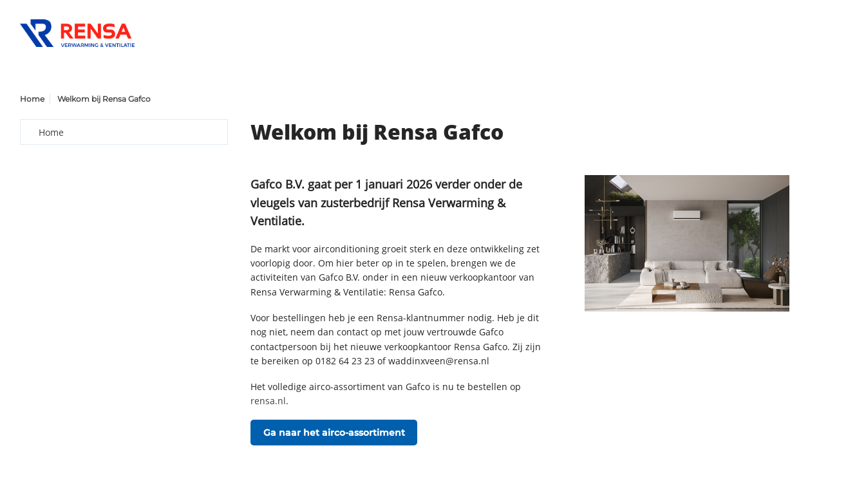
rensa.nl (268, 401)
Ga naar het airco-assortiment (334, 433)
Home (32, 99)
